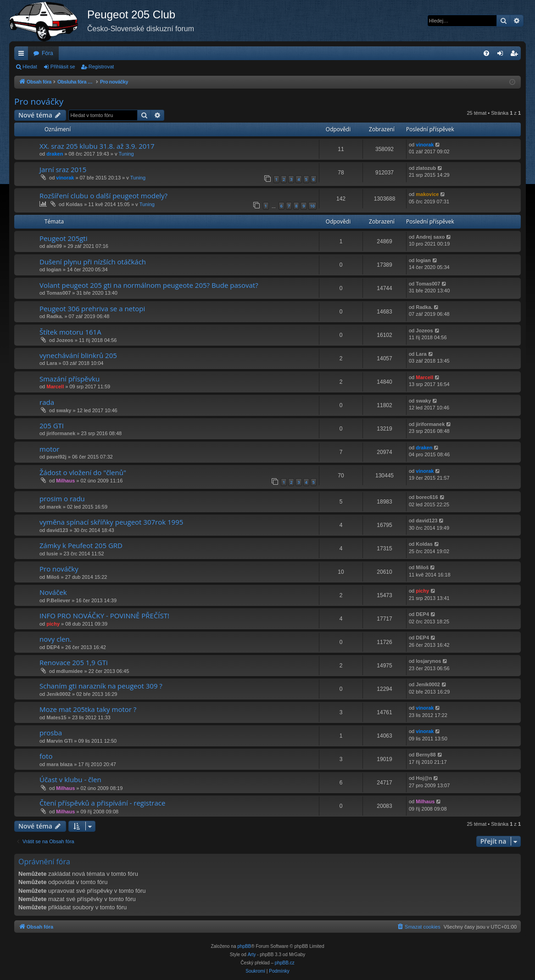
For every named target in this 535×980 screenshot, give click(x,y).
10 (312, 206)
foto (46, 756)
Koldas (74, 204)
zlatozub (426, 168)
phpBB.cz (285, 963)
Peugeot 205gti (64, 238)
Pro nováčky (39, 101)
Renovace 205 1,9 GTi (74, 662)
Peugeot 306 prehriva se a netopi (92, 308)
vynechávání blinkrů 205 (78, 355)
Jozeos (64, 340)
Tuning (126, 154)
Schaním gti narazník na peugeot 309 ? (101, 686)
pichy (422, 591)
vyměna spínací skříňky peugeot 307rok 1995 (111, 522)
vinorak (425, 145)
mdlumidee (69, 671)
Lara (52, 363)
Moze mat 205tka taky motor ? (88, 709)
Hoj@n (424, 778)
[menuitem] (486, 53)
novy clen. (56, 639)
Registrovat (101, 67)
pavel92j (56, 457)
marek (54, 507)
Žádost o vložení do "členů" (83, 472)
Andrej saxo (430, 237)
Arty (252, 955)
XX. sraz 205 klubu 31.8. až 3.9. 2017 (97, 146)
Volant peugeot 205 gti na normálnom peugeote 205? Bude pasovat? (149, 285)
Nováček (53, 592)
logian (54, 269)
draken (55, 154)
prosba (51, 733)
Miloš (53, 577)
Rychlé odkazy (23, 55)
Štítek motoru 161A (70, 332)
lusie (52, 554)
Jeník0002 (59, 694)
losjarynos (428, 661)
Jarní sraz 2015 (63, 169)
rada (47, 402)
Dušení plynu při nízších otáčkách (93, 262)
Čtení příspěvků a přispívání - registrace (102, 803)
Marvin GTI (59, 741)
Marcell (55, 386)
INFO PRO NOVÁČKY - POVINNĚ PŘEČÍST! (104, 616)
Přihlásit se (63, 67)
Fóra (47, 53)
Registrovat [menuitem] (516, 55)
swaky (64, 410)
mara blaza (59, 764)
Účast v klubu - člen (70, 779)
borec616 (427, 497)
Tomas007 (59, 293)
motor (49, 449)
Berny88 (426, 755)
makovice (427, 194)
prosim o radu (62, 498)
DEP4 (422, 614)
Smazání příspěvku (70, 379)
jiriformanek (61, 433)
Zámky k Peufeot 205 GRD (81, 545)
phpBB (244, 946)
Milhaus (65, 481)
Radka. (55, 316)
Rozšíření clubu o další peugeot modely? (103, 196)
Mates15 (56, 717)
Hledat (30, 67)
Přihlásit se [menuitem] (502, 55)
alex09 (54, 246)
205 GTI (52, 426)
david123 (57, 530)
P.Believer (58, 600)
